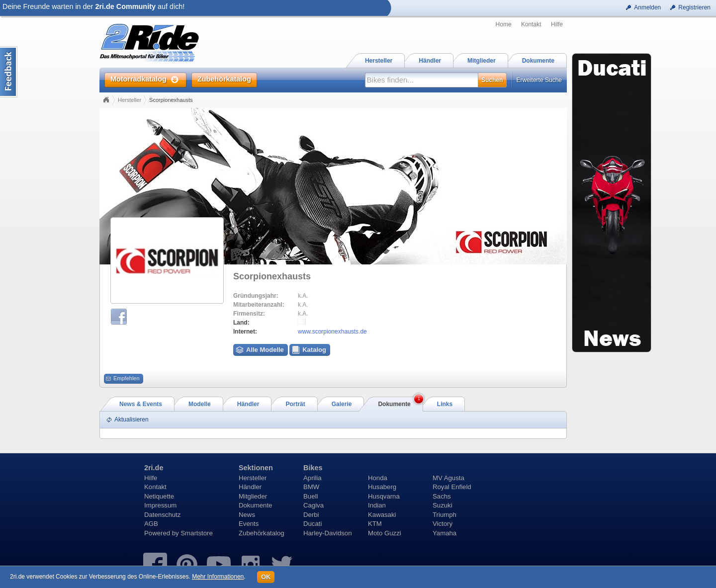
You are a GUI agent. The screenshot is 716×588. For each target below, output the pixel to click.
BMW (311, 487)
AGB (151, 524)
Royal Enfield (452, 487)
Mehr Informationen (218, 577)
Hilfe (557, 24)
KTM (375, 524)
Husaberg (382, 487)
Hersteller (130, 100)
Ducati (313, 524)
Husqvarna (384, 496)
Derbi (311, 515)
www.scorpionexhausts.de (332, 332)
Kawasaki (382, 515)
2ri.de (154, 468)
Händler (250, 487)
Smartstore (197, 533)
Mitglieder (253, 496)
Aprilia (313, 478)
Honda (378, 478)
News (247, 515)
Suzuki (443, 505)
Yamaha (445, 533)
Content (9, 72)
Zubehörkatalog (262, 533)
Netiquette (159, 496)
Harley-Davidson (327, 533)
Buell (311, 496)
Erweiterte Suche (539, 80)
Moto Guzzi (385, 533)
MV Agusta (448, 478)
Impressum (160, 505)
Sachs (442, 496)
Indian (377, 505)
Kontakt (531, 24)
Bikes (313, 468)
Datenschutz (162, 515)
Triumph (445, 515)
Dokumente (255, 505)
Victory (443, 524)
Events (249, 524)
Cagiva (313, 505)
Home (504, 24)
